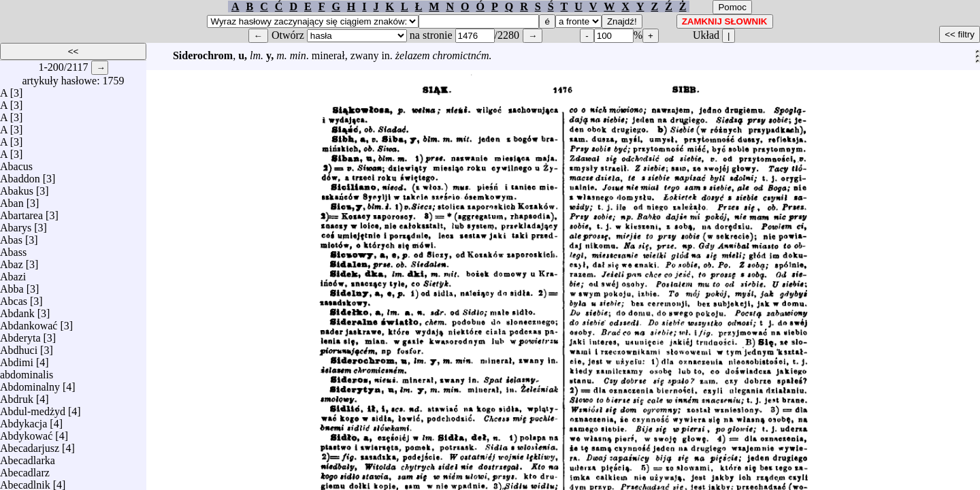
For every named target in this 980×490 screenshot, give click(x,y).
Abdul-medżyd (33, 408)
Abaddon (20, 175)
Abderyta (20, 334)
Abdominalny (30, 383)
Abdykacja (23, 420)
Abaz (12, 261)
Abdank (17, 310)
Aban (12, 200)
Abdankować (29, 322)
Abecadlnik (25, 481)
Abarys (16, 224)
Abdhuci (19, 347)
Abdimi (17, 359)
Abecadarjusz (30, 445)
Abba (12, 285)
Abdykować (26, 432)
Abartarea (21, 212)
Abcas (14, 298)
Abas (11, 236)
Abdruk (17, 396)
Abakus (17, 187)
